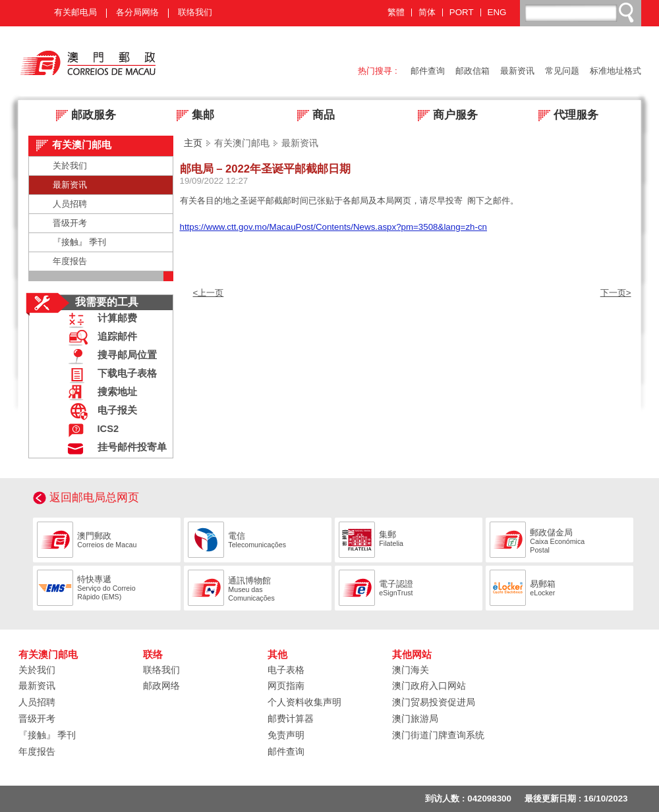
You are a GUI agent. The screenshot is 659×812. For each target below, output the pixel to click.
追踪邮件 (100, 338)
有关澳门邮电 (48, 655)
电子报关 (100, 412)
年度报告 (70, 261)
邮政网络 (161, 686)
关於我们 (70, 166)
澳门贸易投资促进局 (434, 702)
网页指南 (286, 686)
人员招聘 (70, 204)
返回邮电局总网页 (94, 498)
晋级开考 (70, 223)
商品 (312, 116)
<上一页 (209, 293)
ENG (497, 13)
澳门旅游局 (415, 718)
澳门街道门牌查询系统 (438, 735)
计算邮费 (100, 320)
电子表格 (286, 670)
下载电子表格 (109, 375)
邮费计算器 (291, 718)
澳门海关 (411, 670)
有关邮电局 (75, 12)
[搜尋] (581, 13)
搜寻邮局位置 (109, 357)
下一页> (616, 293)
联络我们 (195, 12)
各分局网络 (137, 12)
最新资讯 (517, 71)
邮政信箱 (473, 71)
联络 (153, 655)
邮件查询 (428, 71)
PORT (462, 13)
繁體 (396, 13)
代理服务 (564, 116)
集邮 (191, 116)
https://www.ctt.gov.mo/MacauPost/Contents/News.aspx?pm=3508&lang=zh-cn (333, 227)
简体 (427, 13)
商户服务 (444, 116)
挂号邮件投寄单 (114, 449)
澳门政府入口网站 (429, 686)
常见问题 (562, 71)
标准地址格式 (616, 71)
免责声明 (286, 735)
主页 (193, 143)
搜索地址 (100, 393)
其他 (277, 655)
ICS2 (91, 430)
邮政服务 (82, 116)
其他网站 (412, 655)
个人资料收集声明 (304, 702)
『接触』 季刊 (80, 242)
